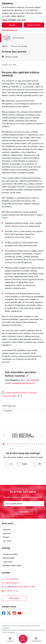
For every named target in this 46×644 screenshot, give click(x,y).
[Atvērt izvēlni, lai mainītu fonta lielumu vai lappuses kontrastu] (36, 640)
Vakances (7, 530)
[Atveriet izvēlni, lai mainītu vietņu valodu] (10, 640)
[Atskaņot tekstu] (12, 57)
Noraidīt (12, 25)
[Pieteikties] (24, 512)
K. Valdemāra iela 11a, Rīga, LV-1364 (20, 587)
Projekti (6, 537)
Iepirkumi (7, 533)
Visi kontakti (14, 598)
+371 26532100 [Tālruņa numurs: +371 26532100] (12, 579)
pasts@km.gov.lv (12, 583)
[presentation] (20, 475)
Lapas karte (8, 562)
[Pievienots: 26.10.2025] (21, 396)
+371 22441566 (32, 380)
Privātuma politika (10, 554)
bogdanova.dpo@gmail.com (24, 383)
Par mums (7, 541)
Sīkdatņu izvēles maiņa (12, 566)
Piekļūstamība (9, 558)
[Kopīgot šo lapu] (23, 411)
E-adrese (9, 591)
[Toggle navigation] (23, 639)
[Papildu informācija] (17, 591)
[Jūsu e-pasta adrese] (24, 504)
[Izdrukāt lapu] (23, 406)
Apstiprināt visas (34, 25)
